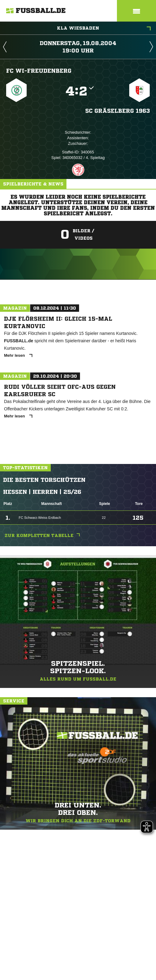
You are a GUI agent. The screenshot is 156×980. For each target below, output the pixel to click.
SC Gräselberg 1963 (118, 111)
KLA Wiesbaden (104, 29)
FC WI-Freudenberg (39, 71)
